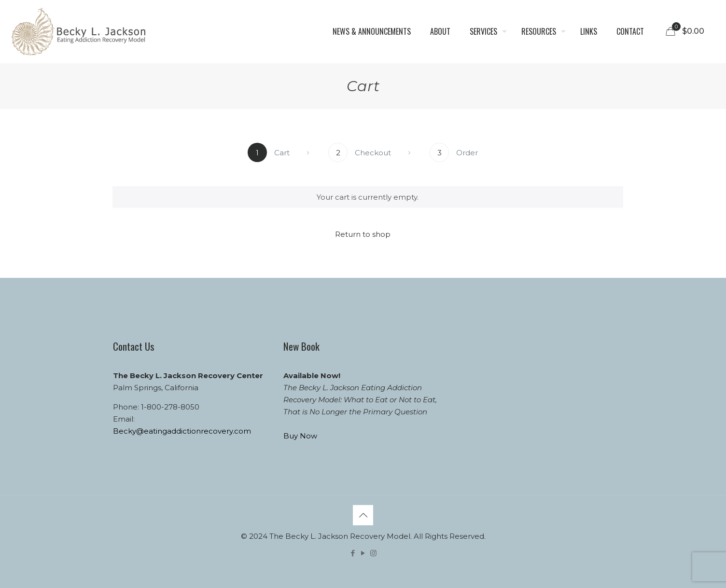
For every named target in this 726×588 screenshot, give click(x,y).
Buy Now (300, 436)
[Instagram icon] (373, 553)
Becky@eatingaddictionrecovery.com (182, 431)
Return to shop (363, 234)
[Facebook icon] (353, 553)
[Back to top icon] (363, 515)
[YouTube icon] (363, 553)
